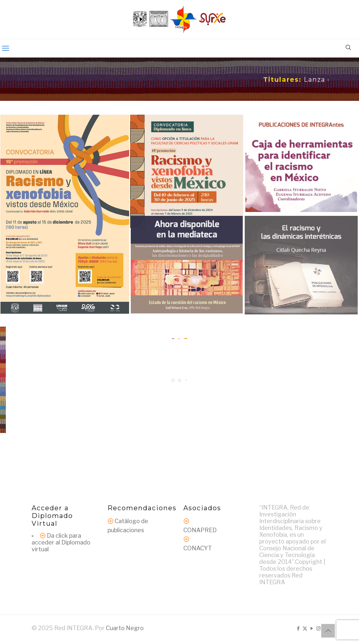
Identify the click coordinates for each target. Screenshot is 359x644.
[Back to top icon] (328, 631)
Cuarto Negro (125, 628)
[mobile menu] (5, 48)
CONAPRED (200, 530)
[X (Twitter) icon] (305, 628)
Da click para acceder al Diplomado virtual (61, 542)
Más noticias (179, 427)
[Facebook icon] (298, 628)
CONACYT (198, 548)
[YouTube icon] (312, 628)
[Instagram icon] (318, 628)
